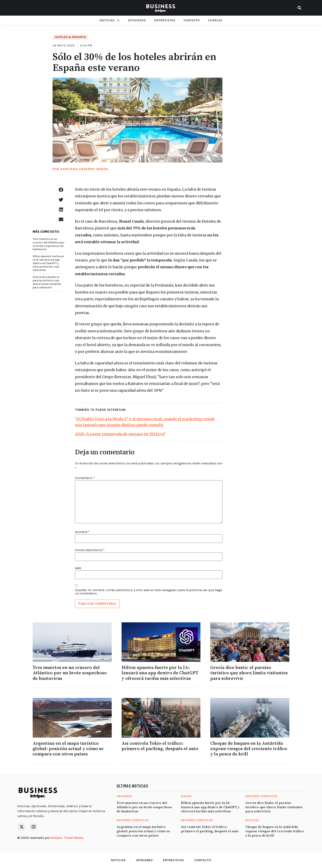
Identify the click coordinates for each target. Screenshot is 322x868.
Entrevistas (165, 20)
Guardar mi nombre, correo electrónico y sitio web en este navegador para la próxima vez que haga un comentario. (148, 592)
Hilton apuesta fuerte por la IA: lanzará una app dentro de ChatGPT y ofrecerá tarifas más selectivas (49, 263)
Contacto (192, 20)
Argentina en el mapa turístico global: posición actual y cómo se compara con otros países (68, 749)
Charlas (215, 20)
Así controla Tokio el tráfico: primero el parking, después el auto (160, 746)
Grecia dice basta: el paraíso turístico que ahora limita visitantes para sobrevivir (47, 282)
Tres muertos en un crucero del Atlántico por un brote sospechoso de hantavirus (49, 244)
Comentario (85, 478)
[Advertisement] (258, 115)
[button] (299, 8)
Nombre (82, 532)
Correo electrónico (90, 550)
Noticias (110, 20)
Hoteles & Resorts (71, 37)
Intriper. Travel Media (67, 838)
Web (78, 568)
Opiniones (137, 20)
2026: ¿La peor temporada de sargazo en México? (120, 434)
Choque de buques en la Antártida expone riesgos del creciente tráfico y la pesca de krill (249, 749)
